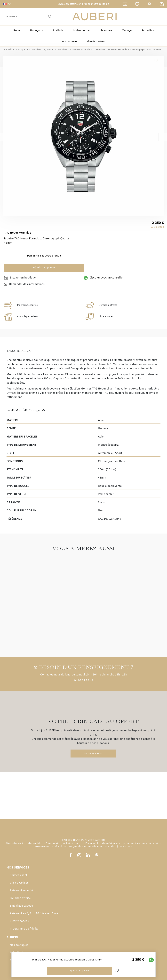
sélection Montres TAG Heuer (87, 389)
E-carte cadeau (19, 921)
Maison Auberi (82, 30)
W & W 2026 (69, 42)
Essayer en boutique (20, 278)
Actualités (148, 30)
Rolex (17, 30)
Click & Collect (19, 883)
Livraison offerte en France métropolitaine (83, 4)
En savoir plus (93, 754)
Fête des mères (96, 42)
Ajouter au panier (44, 268)
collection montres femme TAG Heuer (93, 393)
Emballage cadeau (21, 906)
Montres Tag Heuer (43, 50)
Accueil (7, 50)
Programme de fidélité (24, 929)
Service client (18, 875)
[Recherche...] (23, 17)
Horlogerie (36, 30)
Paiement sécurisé (22, 891)
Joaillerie (58, 30)
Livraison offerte (20, 898)
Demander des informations (24, 284)
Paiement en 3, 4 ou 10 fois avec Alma (34, 914)
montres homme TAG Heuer (114, 379)
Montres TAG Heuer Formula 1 (75, 50)
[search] (50, 17)
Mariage (127, 30)
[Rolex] (163, 17)
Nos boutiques (19, 945)
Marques (107, 30)
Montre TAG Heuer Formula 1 (25, 374)
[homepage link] (95, 17)
